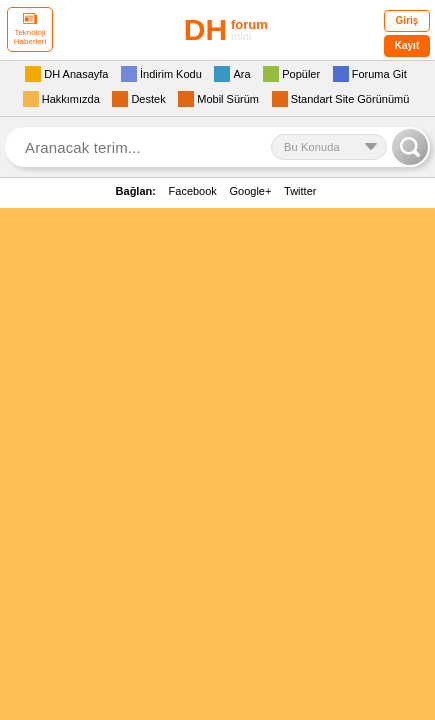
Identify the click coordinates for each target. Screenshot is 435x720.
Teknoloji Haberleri (30, 29)
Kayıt (407, 45)
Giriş (407, 20)
